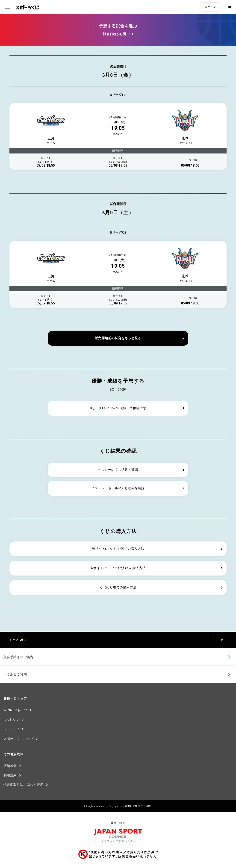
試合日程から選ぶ (116, 34)
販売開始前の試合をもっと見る (118, 338)
